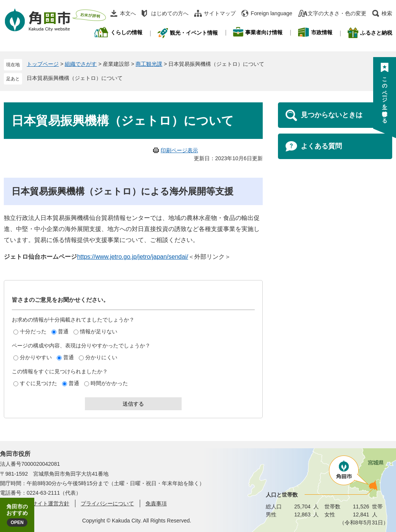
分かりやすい (36, 357)
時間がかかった (109, 383)
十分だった (33, 331)
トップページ (43, 64)
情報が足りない (99, 331)
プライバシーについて (107, 503)
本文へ (128, 13)
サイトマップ (220, 13)
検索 (387, 13)
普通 (63, 331)
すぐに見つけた (38, 383)
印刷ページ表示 (179, 150)
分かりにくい (101, 357)
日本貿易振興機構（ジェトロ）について (75, 78)
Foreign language (272, 13)
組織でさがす (81, 64)
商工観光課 (149, 64)
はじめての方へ (170, 13)
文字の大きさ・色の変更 (337, 13)
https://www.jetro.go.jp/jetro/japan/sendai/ (133, 257)
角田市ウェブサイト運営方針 (35, 503)
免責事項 (156, 503)
